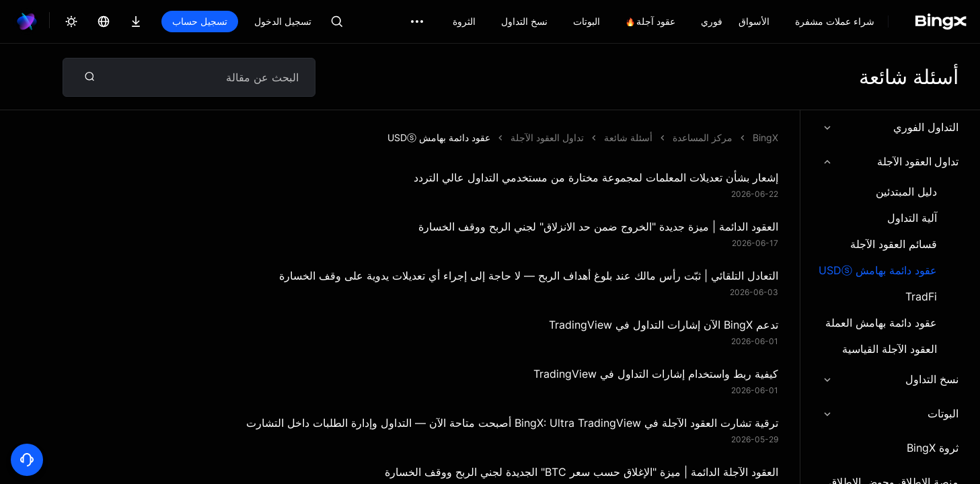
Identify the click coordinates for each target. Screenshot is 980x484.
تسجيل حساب (200, 21)
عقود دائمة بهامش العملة (881, 323)
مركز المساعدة (703, 137)
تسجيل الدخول (283, 21)
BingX (765, 137)
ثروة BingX (933, 448)
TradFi (921, 297)
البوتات (890, 413)
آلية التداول (912, 218)
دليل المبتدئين (906, 192)
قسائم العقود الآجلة (894, 244)
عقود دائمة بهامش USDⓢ (878, 271)
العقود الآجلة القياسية (890, 349)
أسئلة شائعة (628, 137)
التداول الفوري (890, 127)
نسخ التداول (890, 379)
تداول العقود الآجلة (890, 161)
